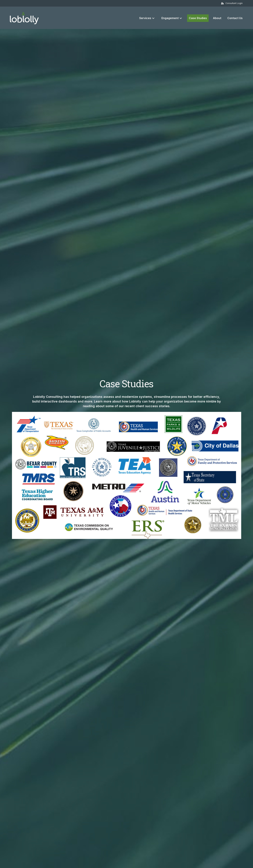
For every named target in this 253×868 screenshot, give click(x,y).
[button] (153, 18)
